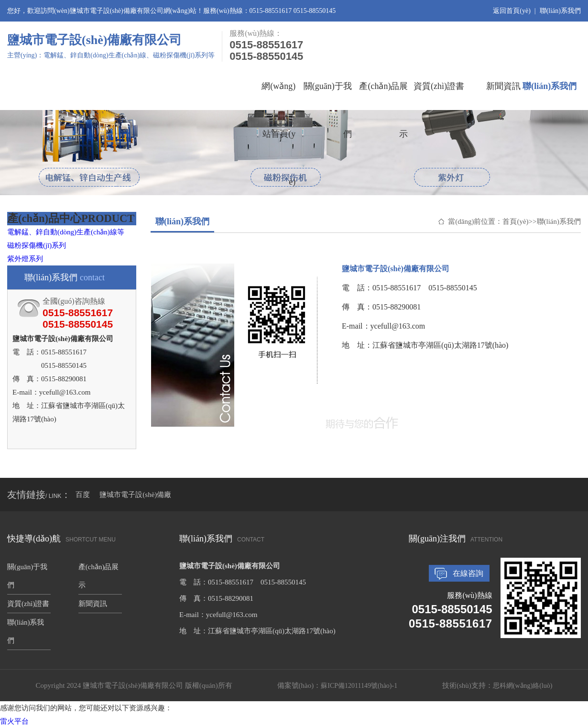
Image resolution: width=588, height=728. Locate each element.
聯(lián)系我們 (560, 11)
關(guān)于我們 (328, 96)
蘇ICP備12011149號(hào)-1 (359, 686)
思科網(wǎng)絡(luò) (523, 686)
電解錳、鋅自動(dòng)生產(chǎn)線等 (66, 232)
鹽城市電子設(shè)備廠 (135, 495)
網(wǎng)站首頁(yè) (278, 96)
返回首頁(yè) (512, 11)
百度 (83, 495)
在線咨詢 (468, 573)
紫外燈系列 (25, 259)
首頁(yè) (515, 221)
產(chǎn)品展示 (383, 96)
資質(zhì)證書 (439, 86)
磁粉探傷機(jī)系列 (37, 245)
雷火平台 (14, 721)
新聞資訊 (503, 86)
